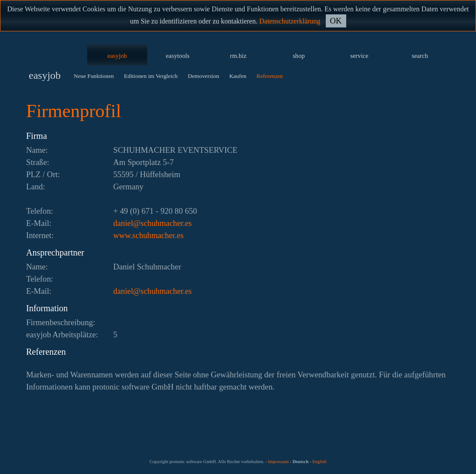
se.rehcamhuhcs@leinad (152, 223)
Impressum (278, 462)
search (420, 56)
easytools (178, 56)
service (359, 56)
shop (299, 56)
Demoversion (203, 76)
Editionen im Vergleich (151, 76)
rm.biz (238, 56)
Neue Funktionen (94, 76)
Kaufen (238, 76)
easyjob (117, 56)
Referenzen (270, 76)
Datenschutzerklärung (290, 21)
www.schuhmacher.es (148, 235)
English (319, 462)
